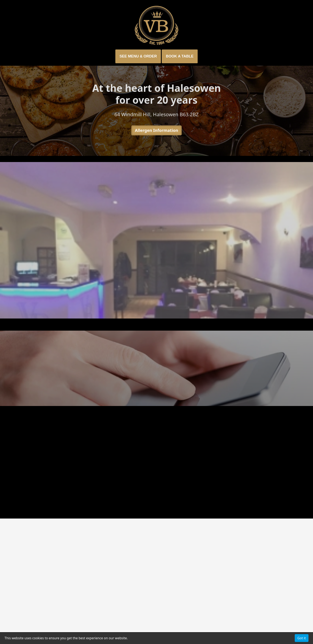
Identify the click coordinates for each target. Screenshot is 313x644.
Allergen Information (156, 130)
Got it (302, 638)
